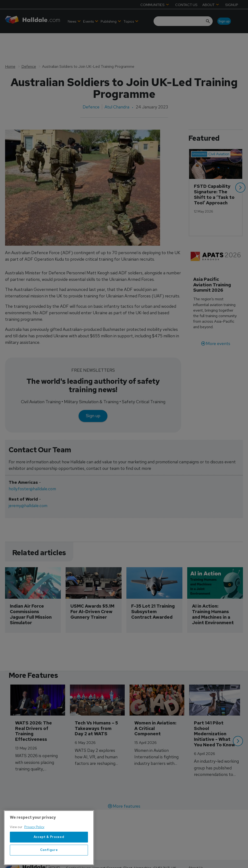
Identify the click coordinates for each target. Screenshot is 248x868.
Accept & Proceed (49, 854)
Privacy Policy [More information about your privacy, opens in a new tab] (34, 844)
